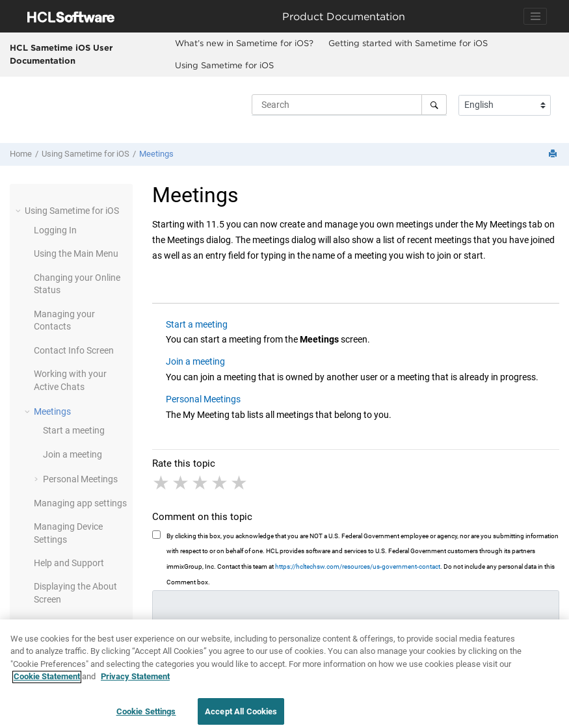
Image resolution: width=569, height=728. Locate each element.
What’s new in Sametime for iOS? (244, 43)
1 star (162, 483)
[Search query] (349, 105)
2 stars (181, 483)
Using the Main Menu (76, 253)
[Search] (434, 105)
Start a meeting (74, 430)
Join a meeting (73, 454)
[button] (20, 211)
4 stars (220, 483)
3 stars (201, 483)
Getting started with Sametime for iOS (408, 43)
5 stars (240, 483)
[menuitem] (244, 44)
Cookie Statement (47, 685)
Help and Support (69, 563)
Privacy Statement (135, 685)
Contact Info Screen (74, 350)
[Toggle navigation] (535, 16)
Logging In (55, 230)
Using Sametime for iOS (224, 65)
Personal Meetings (80, 479)
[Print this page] (554, 154)
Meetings (156, 154)
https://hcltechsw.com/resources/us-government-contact (358, 566)
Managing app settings (80, 503)
